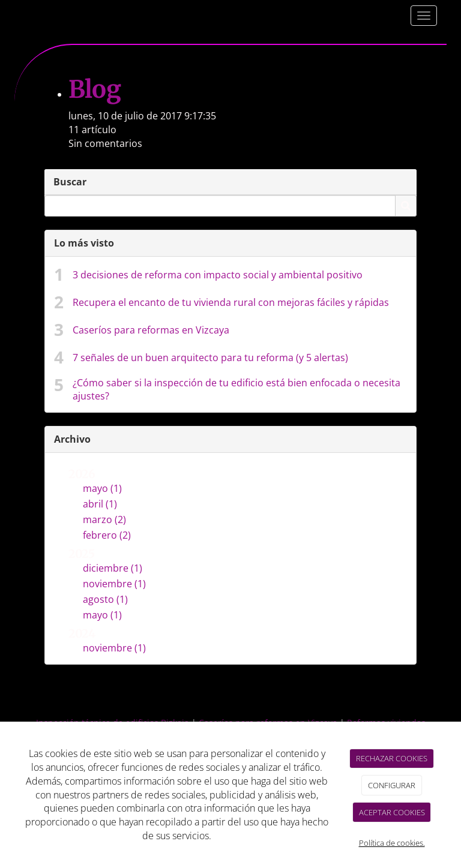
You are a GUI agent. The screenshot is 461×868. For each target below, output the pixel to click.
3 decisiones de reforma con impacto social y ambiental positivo (218, 275)
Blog (95, 89)
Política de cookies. (392, 843)
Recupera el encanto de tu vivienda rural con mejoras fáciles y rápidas (231, 302)
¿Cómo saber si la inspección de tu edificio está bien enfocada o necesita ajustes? (237, 390)
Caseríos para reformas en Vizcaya (151, 330)
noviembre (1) (114, 584)
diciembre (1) (113, 568)
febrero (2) (107, 535)
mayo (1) (102, 488)
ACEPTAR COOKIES (392, 812)
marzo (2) (104, 519)
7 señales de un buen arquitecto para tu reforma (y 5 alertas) (210, 358)
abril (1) (100, 504)
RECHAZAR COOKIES (392, 758)
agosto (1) (105, 599)
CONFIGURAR (392, 785)
